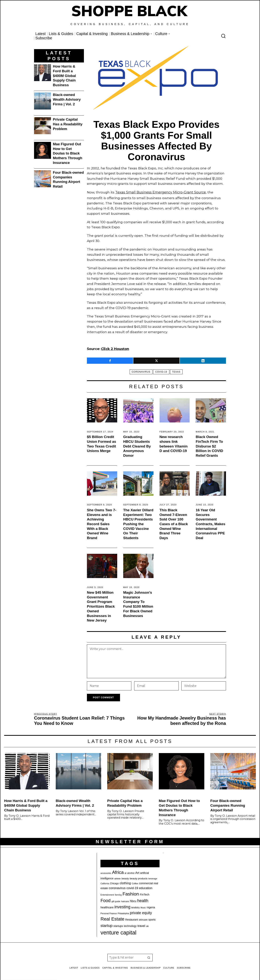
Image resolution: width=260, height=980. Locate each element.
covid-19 (161, 371)
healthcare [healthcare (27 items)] (107, 906)
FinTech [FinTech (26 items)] (144, 893)
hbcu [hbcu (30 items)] (133, 900)
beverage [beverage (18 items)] (153, 877)
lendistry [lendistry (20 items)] (136, 907)
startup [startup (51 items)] (106, 924)
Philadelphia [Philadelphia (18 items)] (123, 912)
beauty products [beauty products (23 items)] (139, 877)
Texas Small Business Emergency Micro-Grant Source (160, 192)
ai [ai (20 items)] (125, 872)
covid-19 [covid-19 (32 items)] (132, 887)
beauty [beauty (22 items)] (125, 877)
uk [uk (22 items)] (147, 925)
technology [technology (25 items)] (130, 925)
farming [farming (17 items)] (118, 894)
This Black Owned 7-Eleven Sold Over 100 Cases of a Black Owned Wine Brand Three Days (174, 523)
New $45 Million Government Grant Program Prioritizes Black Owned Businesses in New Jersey (101, 605)
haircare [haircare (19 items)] (125, 900)
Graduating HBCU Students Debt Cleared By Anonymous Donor (137, 445)
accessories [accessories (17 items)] (106, 872)
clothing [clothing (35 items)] (125, 882)
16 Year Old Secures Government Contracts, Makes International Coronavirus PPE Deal (210, 523)
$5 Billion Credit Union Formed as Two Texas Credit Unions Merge (101, 443)
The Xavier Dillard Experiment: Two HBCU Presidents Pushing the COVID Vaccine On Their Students (138, 523)
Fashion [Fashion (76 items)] (131, 893)
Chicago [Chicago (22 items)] (114, 882)
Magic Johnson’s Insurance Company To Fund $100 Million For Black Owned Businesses (138, 603)
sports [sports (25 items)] (152, 918)
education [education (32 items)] (146, 887)
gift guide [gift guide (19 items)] (116, 900)
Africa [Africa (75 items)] (118, 871)
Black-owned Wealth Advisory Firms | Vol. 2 (67, 99)
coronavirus (140, 371)
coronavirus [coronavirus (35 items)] (117, 887)
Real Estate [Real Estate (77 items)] (112, 918)
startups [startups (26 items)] (118, 925)
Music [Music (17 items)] (143, 907)
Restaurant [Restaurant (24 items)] (132, 919)
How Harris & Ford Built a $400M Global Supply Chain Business (64, 76)
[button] (149, 956)
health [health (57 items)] (143, 900)
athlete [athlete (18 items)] (117, 877)
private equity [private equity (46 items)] (141, 912)
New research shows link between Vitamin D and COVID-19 (174, 443)
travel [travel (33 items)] (141, 925)
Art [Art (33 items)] (137, 872)
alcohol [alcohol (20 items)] (131, 872)
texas (178, 371)
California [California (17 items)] (105, 882)
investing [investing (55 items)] (122, 906)
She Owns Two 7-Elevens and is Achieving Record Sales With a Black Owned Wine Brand (102, 523)
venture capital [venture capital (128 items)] (118, 931)
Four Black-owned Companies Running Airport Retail (68, 179)
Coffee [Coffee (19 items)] (135, 882)
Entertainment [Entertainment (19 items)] (107, 894)
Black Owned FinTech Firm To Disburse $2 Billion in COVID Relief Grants (209, 445)
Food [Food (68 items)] (105, 899)
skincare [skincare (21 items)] (143, 919)
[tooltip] (110, 360)
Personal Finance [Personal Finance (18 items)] (109, 912)
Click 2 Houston (115, 348)
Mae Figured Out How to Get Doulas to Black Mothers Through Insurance (68, 153)
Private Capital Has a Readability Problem (68, 124)
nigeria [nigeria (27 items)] (151, 906)
